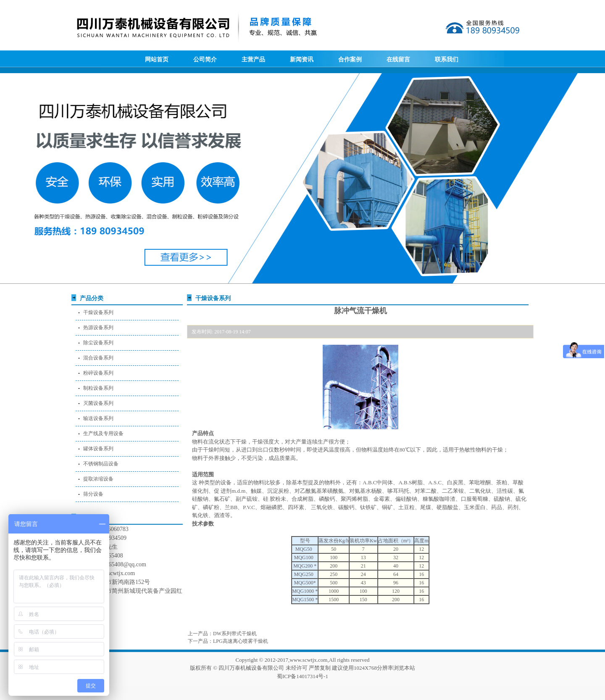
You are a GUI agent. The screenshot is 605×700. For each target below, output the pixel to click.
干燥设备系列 (98, 312)
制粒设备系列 (98, 388)
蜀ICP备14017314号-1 (302, 676)
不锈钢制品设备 (101, 464)
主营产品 (253, 59)
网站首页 (157, 59)
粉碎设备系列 (98, 373)
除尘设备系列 (98, 343)
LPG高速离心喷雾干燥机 (241, 641)
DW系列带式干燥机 (235, 634)
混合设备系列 (98, 358)
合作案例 (350, 59)
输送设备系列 (98, 418)
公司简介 (205, 59)
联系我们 (447, 59)
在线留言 (398, 59)
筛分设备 (93, 494)
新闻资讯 (302, 59)
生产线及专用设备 (103, 433)
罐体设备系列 (98, 449)
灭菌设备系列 (98, 403)
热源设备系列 (98, 328)
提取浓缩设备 (98, 479)
